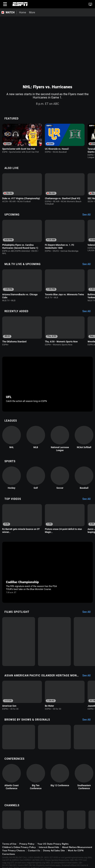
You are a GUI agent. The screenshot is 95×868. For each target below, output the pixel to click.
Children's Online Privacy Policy (19, 847)
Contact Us (34, 850)
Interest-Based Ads (49, 847)
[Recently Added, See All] (88, 311)
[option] (22, 138)
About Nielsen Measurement (77, 847)
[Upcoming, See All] (88, 215)
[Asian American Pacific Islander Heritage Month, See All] (88, 676)
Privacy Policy (27, 844)
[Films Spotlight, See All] (88, 612)
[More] (38, 12)
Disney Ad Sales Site (54, 850)
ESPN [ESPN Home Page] (20, 4)
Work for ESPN (76, 850)
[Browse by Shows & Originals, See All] (88, 720)
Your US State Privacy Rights (53, 844)
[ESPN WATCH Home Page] (8, 12)
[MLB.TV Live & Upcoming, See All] (88, 264)
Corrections (9, 854)
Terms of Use (9, 844)
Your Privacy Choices (14, 850)
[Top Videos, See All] (88, 499)
